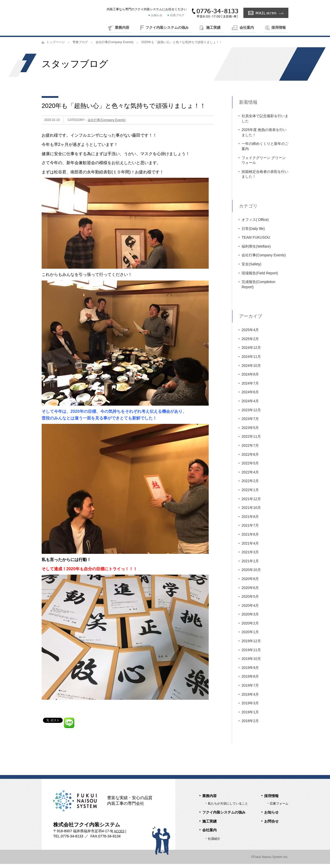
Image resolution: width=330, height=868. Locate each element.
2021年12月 (251, 503)
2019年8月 (250, 680)
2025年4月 (250, 334)
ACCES (119, 835)
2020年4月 (250, 609)
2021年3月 (250, 556)
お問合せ (271, 825)
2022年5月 (250, 467)
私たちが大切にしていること (228, 808)
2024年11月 (251, 361)
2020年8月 (250, 583)
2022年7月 (250, 450)
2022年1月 (250, 494)
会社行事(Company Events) (114, 46)
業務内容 (122, 27)
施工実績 (213, 27)
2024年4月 (250, 405)
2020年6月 (250, 592)
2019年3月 (250, 707)
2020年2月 (250, 627)
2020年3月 (250, 618)
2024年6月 (250, 396)
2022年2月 (250, 485)
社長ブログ (177, 15)
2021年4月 (250, 547)
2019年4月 (250, 698)
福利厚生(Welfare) (256, 250)
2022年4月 (250, 476)
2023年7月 (250, 423)
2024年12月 (251, 352)
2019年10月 (251, 663)
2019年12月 (251, 645)
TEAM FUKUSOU (256, 241)
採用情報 (279, 27)
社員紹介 (214, 843)
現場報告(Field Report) (260, 277)
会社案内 (247, 27)
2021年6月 (250, 538)
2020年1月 (250, 636)
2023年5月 (250, 432)
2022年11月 (251, 441)
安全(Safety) (251, 268)
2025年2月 (250, 343)
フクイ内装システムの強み (167, 27)
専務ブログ (80, 46)
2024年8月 (250, 378)
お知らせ (157, 15)
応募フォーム (279, 808)
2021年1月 (250, 565)
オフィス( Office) (255, 224)
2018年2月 (250, 725)
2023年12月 (251, 414)
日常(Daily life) (253, 232)
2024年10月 (251, 369)
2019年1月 (250, 716)
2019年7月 (250, 689)
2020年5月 (250, 601)
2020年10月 (251, 574)
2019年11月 (251, 654)
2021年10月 (251, 512)
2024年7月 (250, 387)
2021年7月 (250, 529)
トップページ (56, 46)
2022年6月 (250, 458)
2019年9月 (250, 672)
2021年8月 (250, 521)
